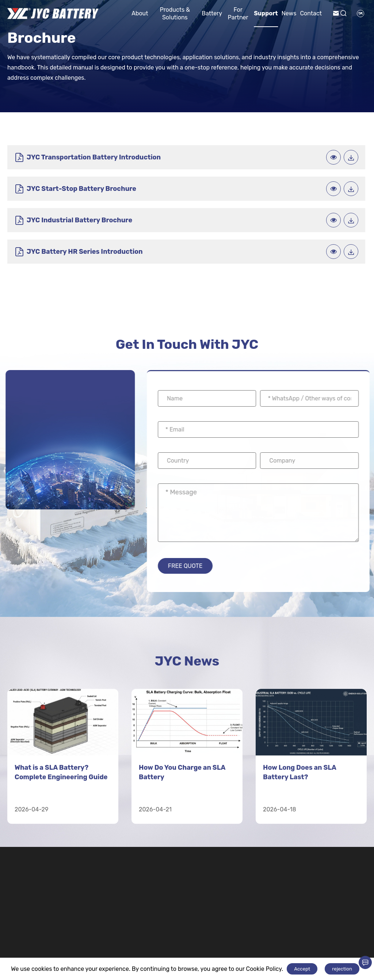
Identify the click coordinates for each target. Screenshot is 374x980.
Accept (302, 969)
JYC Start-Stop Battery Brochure (259, 158)
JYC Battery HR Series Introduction (240, 191)
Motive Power (217, 928)
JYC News (187, 604)
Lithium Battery (279, 928)
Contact (311, 13)
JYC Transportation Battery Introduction (66, 158)
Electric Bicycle (215, 953)
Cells (260, 953)
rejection (342, 969)
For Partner (238, 14)
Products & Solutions (175, 14)
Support (266, 13)
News (289, 13)
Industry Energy (112, 932)
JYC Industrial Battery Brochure (73, 191)
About (140, 13)
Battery (212, 13)
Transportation (168, 928)
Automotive (157, 953)
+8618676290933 (41, 954)
